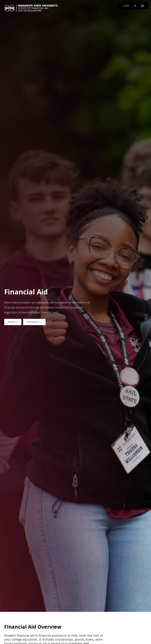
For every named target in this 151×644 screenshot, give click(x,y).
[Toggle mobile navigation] (143, 6)
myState (127, 5)
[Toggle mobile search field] (135, 6)
